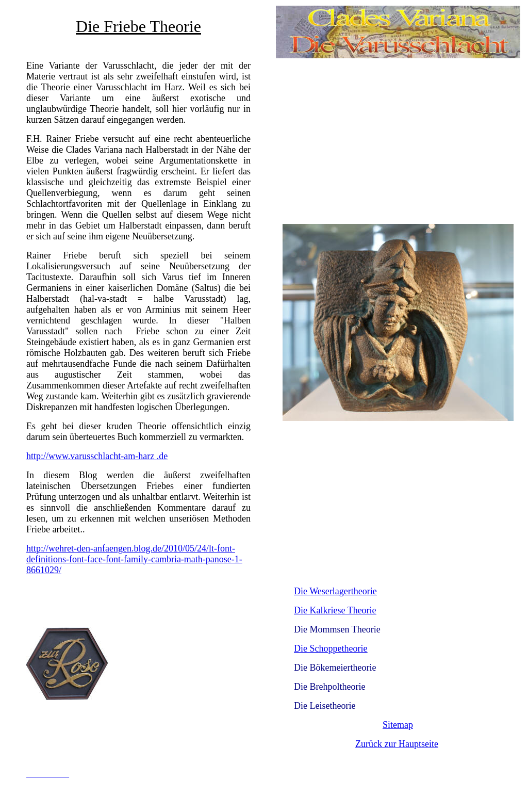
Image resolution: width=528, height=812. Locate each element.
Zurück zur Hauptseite (397, 744)
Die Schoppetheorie (331, 648)
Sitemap (398, 725)
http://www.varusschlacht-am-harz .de (97, 456)
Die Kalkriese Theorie (335, 610)
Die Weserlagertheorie (335, 591)
